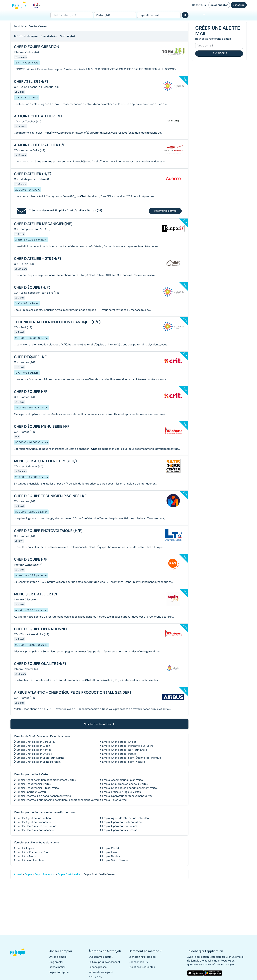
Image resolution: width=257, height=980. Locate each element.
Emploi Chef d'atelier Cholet (119, 742)
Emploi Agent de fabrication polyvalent (126, 818)
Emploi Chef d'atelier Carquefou (36, 742)
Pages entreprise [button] (59, 972)
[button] (19, 952)
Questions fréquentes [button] (142, 967)
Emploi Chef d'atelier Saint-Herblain (39, 762)
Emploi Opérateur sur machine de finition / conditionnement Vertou (58, 800)
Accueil (18, 874)
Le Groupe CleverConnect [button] (104, 962)
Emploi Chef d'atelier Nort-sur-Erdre (125, 750)
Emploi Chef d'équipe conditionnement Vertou (130, 788)
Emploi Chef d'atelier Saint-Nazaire (124, 762)
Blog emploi (56, 962)
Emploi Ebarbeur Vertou (31, 792)
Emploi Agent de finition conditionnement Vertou (46, 780)
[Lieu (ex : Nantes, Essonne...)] (115, 15)
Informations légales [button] (101, 972)
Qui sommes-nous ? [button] (101, 957)
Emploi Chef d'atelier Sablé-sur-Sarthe (40, 758)
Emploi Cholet (111, 848)
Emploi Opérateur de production (36, 826)
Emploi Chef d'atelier (69, 874)
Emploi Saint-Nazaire (115, 860)
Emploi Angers (25, 848)
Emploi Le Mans (26, 856)
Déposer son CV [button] (138, 962)
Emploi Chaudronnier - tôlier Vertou (38, 788)
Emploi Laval (110, 852)
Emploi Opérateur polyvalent (120, 826)
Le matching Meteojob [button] (142, 957)
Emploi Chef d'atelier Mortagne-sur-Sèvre (128, 746)
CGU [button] (91, 977)
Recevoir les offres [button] (165, 211)
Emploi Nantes (111, 856)
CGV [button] (99, 977)
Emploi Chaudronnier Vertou (34, 784)
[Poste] (72, 15)
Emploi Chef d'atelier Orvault (34, 754)
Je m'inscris (219, 53)
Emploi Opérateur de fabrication (122, 822)
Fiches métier (57, 967)
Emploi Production (45, 874)
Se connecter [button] (219, 5)
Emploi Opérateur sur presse (120, 830)
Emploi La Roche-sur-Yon (32, 852)
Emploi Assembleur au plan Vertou (123, 780)
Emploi (29, 874)
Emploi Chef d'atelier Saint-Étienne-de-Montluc (131, 758)
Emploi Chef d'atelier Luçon (33, 746)
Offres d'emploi (58, 957)
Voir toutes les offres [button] (99, 724)
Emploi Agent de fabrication (34, 818)
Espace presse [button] (98, 967)
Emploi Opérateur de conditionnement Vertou (44, 796)
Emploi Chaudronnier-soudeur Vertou (125, 784)
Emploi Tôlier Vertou (114, 800)
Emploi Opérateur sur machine (35, 830)
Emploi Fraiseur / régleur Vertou (122, 792)
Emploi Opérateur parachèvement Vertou (127, 796)
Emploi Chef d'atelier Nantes (34, 750)
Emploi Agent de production (34, 822)
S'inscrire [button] (239, 5)
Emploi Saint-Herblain (30, 860)
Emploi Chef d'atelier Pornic (119, 754)
